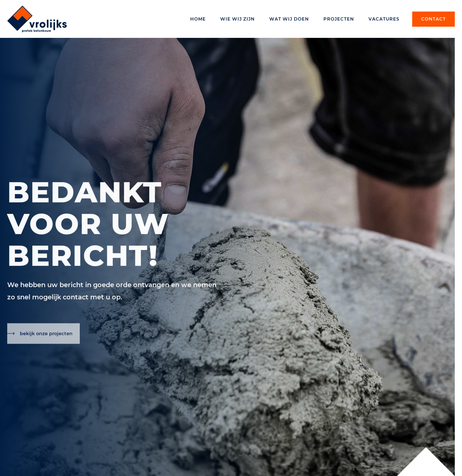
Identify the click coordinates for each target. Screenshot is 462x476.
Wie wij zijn (237, 19)
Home (198, 19)
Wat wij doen (289, 19)
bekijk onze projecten (46, 336)
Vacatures (384, 19)
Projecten (339, 19)
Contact (433, 19)
